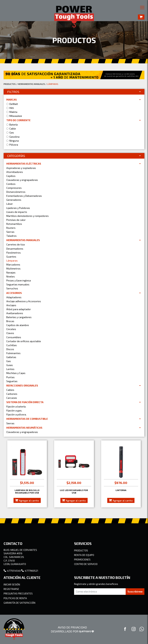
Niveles (11, 276)
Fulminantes (13, 353)
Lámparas (12, 261)
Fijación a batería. (16, 406)
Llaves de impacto (17, 212)
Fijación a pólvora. (16, 414)
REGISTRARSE (11, 589)
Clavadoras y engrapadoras (22, 180)
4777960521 (30, 571)
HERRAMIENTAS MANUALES (31, 84)
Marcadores (13, 264)
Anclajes (11, 305)
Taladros (11, 236)
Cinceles (11, 329)
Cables (10, 390)
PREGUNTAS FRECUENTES (18, 593)
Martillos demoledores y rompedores (27, 216)
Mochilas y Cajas (16, 373)
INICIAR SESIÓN (12, 584)
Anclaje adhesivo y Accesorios (24, 301)
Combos (11, 184)
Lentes (10, 369)
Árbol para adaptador (19, 309)
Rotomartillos (14, 224)
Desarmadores (15, 249)
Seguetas (12, 381)
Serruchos (12, 288)
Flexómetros (14, 253)
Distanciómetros (16, 192)
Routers (11, 228)
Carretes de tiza (16, 244)
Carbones (12, 394)
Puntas (10, 377)
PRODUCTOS (10, 84)
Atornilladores (15, 172)
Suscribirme (135, 591)
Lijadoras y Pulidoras (18, 208)
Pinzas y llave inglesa (19, 280)
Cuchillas (12, 345)
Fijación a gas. (14, 410)
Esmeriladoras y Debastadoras (24, 196)
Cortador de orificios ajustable (24, 341)
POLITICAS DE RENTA (15, 598)
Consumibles (14, 337)
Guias (10, 365)
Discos (10, 349)
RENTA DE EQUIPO (84, 555)
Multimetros (13, 268)
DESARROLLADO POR (72, 631)
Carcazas (12, 398)
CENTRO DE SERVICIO (86, 564)
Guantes (11, 257)
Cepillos (11, 176)
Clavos (10, 333)
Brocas (10, 321)
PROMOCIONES (82, 559)
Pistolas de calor (16, 220)
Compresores (14, 188)
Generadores (14, 200)
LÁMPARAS (53, 84)
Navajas (11, 272)
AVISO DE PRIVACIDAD (72, 627)
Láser (10, 204)
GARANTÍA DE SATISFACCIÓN (19, 603)
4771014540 (12, 571)
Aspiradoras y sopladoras (21, 168)
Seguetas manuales (18, 284)
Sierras (10, 232)
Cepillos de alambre (18, 325)
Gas (9, 361)
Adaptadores (14, 297)
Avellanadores (15, 313)
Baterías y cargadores (19, 317)
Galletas (11, 357)
